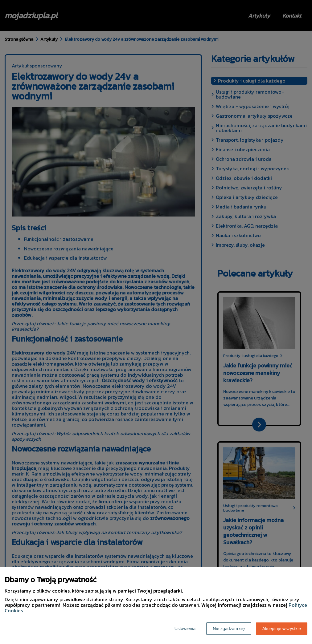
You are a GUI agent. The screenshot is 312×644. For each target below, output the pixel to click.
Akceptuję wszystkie (282, 629)
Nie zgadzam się (229, 629)
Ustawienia (185, 629)
